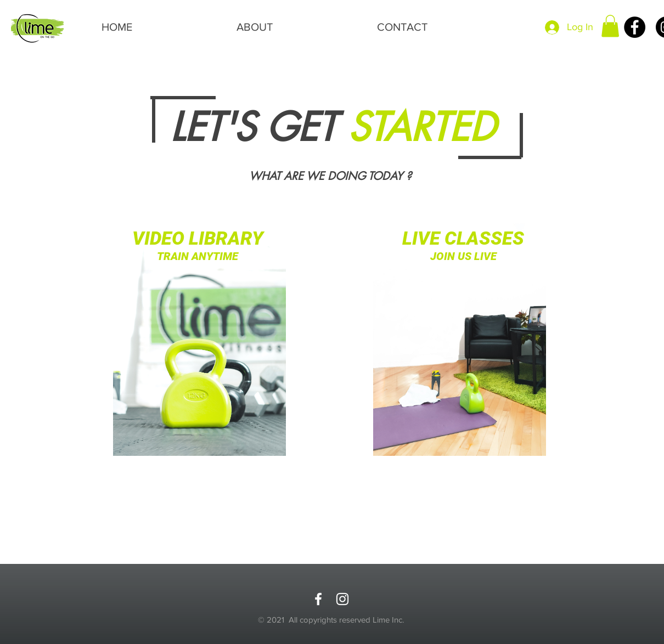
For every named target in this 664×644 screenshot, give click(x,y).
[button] (610, 26)
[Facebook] (635, 27)
